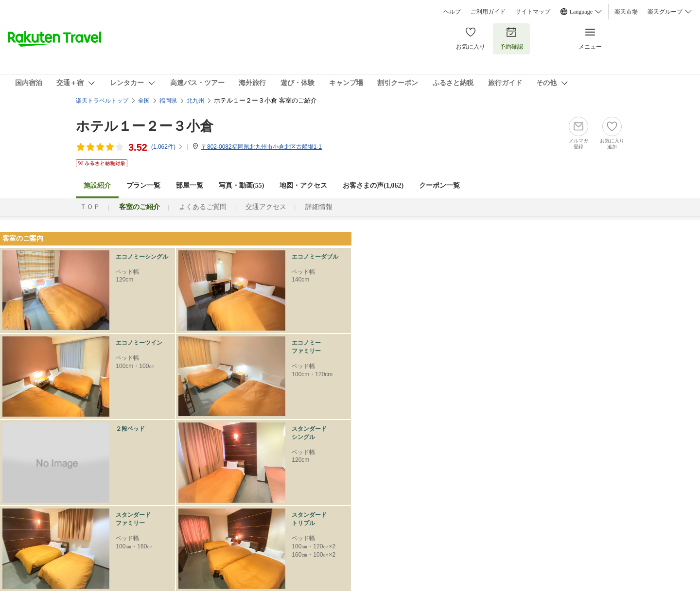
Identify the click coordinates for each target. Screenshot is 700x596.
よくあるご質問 (203, 207)
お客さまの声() (373, 185)
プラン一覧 (143, 185)
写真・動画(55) (241, 185)
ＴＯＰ (90, 207)
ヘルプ (452, 12)
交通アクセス (266, 207)
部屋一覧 (190, 185)
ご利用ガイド (488, 12)
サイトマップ (533, 12)
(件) (167, 147)
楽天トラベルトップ (102, 101)
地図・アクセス (303, 185)
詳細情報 (319, 207)
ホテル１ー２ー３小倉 (145, 126)
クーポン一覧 (439, 185)
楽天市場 (626, 12)
